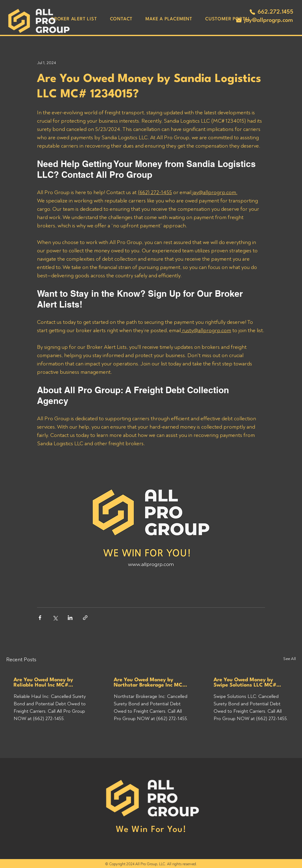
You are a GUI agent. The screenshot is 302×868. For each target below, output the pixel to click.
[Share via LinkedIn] (70, 618)
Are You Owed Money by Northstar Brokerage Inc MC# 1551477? (150, 683)
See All (290, 659)
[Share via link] (85, 618)
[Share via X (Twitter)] (55, 618)
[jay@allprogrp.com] (264, 20)
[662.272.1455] (271, 12)
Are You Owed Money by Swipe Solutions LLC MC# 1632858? (245, 683)
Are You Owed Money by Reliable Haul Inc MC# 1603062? (43, 683)
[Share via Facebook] (40, 618)
